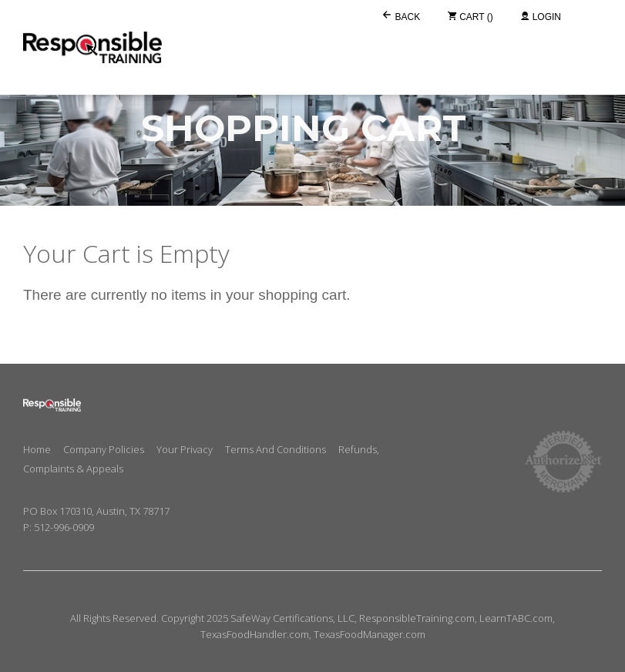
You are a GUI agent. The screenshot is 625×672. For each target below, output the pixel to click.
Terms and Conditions (276, 449)
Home (37, 449)
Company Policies (104, 449)
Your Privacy (185, 449)
